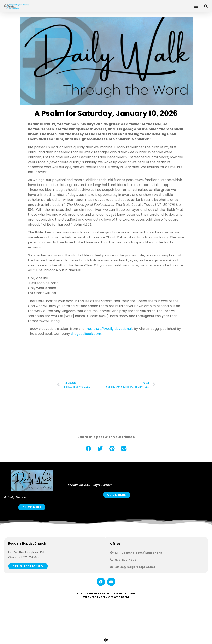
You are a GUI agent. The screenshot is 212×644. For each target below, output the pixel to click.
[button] (196, 6)
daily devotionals (109, 329)
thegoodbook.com (86, 334)
